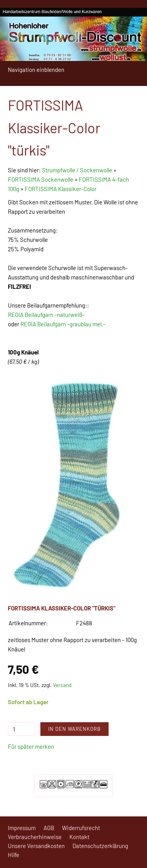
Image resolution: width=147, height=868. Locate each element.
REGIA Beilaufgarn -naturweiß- (46, 315)
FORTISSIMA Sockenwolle (41, 179)
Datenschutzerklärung (100, 846)
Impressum (22, 828)
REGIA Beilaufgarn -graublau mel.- (63, 324)
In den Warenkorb (74, 729)
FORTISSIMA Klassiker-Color (61, 189)
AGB (49, 828)
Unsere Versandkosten (36, 846)
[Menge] (22, 729)
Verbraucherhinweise (35, 837)
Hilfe (14, 855)
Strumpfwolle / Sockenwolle (78, 170)
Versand (62, 685)
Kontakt (79, 837)
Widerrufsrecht (81, 828)
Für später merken (31, 746)
